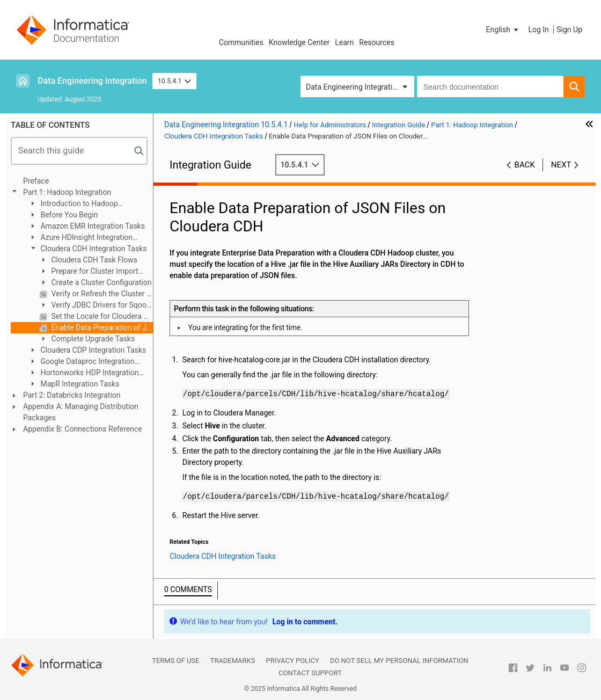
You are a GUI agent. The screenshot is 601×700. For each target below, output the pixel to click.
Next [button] (561, 165)
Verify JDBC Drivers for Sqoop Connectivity (95, 306)
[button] (503, 30)
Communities (241, 42)
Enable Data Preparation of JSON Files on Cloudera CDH (101, 327)
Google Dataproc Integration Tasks (82, 362)
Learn (344, 42)
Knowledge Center (299, 42)
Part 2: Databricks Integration (72, 395)
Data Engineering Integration (92, 81)
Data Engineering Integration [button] (353, 87)
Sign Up (569, 30)
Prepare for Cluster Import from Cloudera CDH (89, 272)
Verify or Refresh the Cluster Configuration (101, 294)
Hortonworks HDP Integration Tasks (83, 373)
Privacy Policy (292, 661)
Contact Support (310, 673)
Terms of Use (175, 661)
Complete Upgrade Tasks (92, 339)
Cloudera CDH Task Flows (93, 260)
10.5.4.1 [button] (175, 81)
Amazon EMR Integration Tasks (92, 226)
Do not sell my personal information (399, 661)
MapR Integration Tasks (79, 384)
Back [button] (525, 165)
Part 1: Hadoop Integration (67, 192)
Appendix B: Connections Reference (83, 429)
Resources (377, 42)
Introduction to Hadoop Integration (73, 204)
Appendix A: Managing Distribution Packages (81, 412)
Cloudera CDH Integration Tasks (93, 249)
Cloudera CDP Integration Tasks (92, 350)
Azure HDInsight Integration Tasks (80, 238)
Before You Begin (68, 215)
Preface (36, 181)
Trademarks (232, 661)
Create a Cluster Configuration (100, 282)
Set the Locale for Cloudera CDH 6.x (101, 316)
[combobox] (490, 86)
